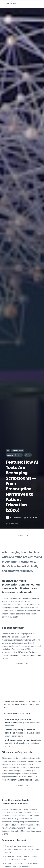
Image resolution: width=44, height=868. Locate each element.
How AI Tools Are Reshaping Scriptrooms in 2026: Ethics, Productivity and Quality (22, 655)
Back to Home (10, 4)
